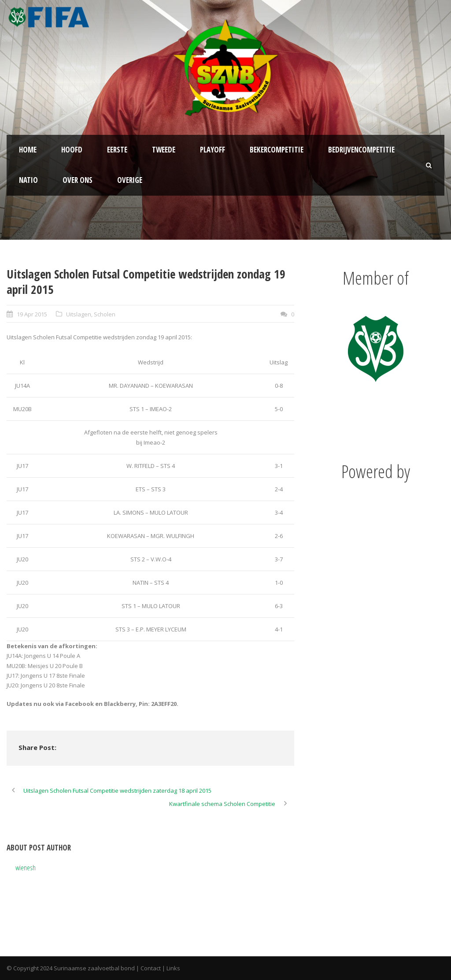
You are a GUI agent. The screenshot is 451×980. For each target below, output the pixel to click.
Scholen (105, 314)
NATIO (28, 180)
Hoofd (72, 150)
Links (173, 968)
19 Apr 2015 (32, 314)
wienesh (26, 867)
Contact (151, 968)
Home (28, 150)
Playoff (213, 150)
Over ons (78, 180)
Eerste (117, 150)
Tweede (164, 150)
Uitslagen (79, 314)
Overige (130, 180)
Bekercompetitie (277, 150)
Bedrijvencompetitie (361, 150)
